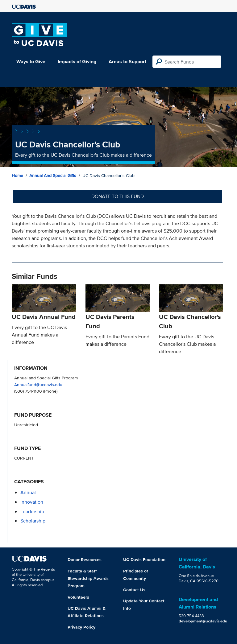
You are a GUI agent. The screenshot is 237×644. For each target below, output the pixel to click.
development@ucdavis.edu (203, 621)
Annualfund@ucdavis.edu (38, 384)
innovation (32, 502)
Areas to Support (127, 62)
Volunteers (78, 597)
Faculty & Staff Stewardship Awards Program (88, 578)
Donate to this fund (118, 196)
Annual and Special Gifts (53, 175)
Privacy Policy (81, 627)
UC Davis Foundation (144, 559)
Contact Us (134, 590)
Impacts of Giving (77, 62)
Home (17, 175)
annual (28, 492)
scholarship (33, 521)
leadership (32, 512)
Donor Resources (85, 559)
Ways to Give (31, 62)
